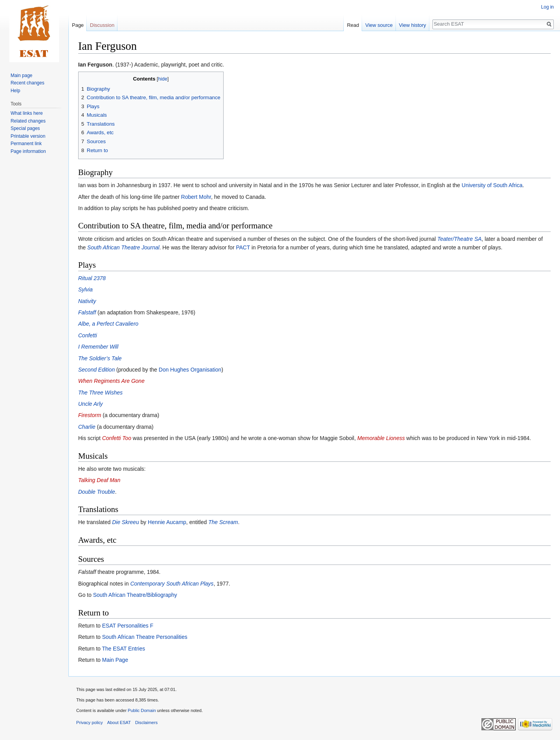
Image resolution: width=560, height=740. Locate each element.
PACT (243, 247)
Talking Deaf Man (99, 480)
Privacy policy (89, 722)
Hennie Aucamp (167, 522)
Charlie (87, 427)
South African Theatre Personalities (144, 637)
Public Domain (142, 710)
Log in (547, 7)
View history (413, 25)
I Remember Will (98, 347)
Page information (28, 151)
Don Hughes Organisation (190, 370)
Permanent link (26, 144)
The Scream (223, 522)
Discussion (102, 25)
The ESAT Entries (123, 649)
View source (379, 25)
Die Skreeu (125, 522)
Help (15, 91)
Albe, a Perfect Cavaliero (108, 324)
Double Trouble (97, 492)
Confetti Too (116, 438)
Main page (21, 75)
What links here (27, 113)
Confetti (87, 335)
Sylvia (85, 289)
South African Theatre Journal (123, 247)
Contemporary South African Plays (172, 584)
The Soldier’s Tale (100, 358)
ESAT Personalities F (128, 626)
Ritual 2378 (92, 278)
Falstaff (87, 312)
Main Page (115, 660)
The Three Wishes (100, 393)
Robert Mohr (196, 197)
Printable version (28, 136)
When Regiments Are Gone (111, 381)
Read (353, 25)
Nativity (87, 301)
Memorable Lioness (381, 438)
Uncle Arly (90, 404)
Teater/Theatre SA (459, 239)
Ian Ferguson (95, 65)
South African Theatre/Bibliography (135, 595)
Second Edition (96, 370)
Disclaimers (147, 722)
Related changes (28, 121)
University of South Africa (492, 185)
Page (78, 25)
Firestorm (90, 415)
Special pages (25, 128)
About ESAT (119, 722)
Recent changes (27, 83)
